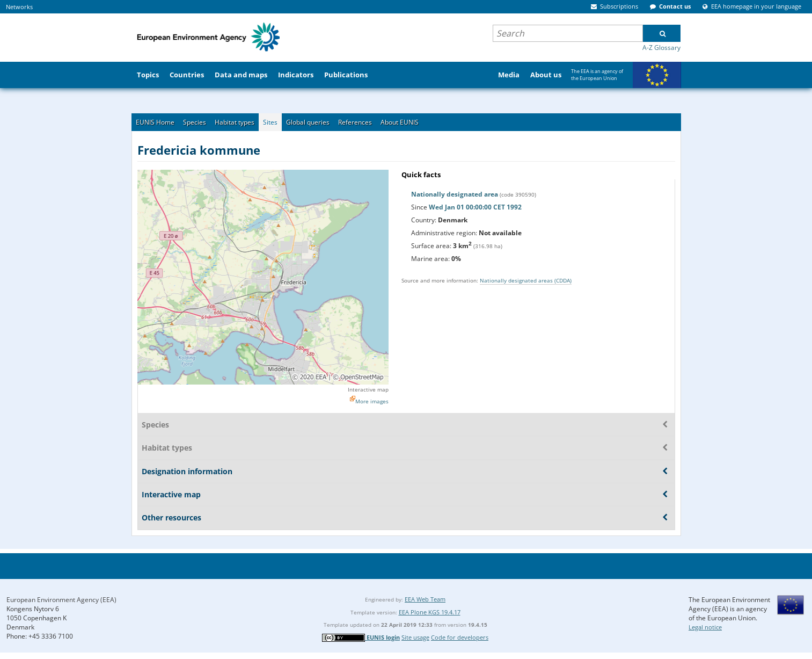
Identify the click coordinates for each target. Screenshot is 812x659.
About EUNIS (400, 122)
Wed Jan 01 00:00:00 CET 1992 (475, 207)
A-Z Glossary (661, 48)
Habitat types (235, 122)
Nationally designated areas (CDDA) (526, 280)
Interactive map (368, 389)
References (355, 122)
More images (372, 401)
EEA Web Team (425, 599)
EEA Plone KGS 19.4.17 (430, 612)
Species (195, 122)
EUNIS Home (155, 122)
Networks (19, 7)
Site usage (415, 637)
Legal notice (705, 627)
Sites (270, 122)
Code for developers (460, 637)
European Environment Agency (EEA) (61, 600)
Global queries (308, 122)
